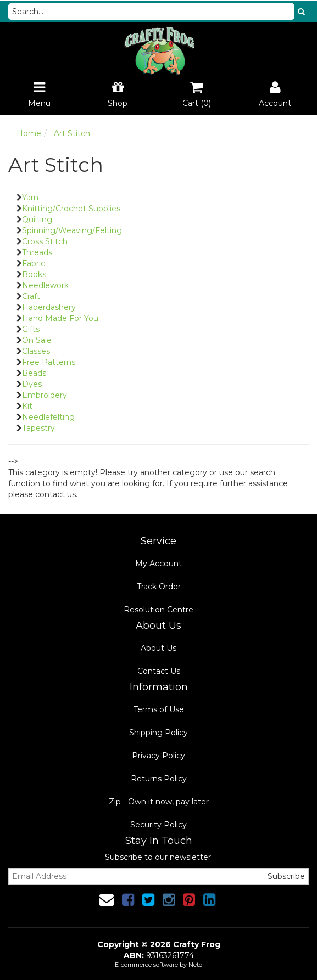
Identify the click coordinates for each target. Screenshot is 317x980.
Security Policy (158, 825)
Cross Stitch (45, 241)
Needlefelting (48, 417)
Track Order (159, 587)
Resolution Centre (158, 610)
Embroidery (45, 395)
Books (34, 274)
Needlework (45, 285)
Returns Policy (159, 779)
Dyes (32, 384)
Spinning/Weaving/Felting (72, 230)
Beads (34, 373)
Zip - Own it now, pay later (159, 802)
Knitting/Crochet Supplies (71, 209)
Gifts (31, 329)
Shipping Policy (158, 733)
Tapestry (38, 428)
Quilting (37, 219)
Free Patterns (49, 362)
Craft (31, 296)
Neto (195, 965)
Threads (37, 252)
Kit (27, 406)
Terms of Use (159, 709)
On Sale (37, 340)
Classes (36, 351)
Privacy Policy (158, 756)
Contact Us (159, 671)
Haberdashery (49, 307)
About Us (158, 648)
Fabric (34, 263)
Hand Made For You (60, 318)
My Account (158, 564)
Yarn (30, 198)
